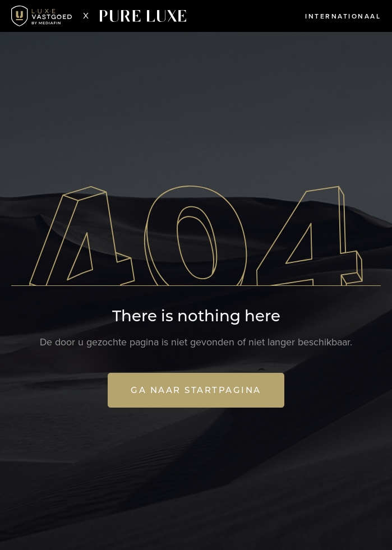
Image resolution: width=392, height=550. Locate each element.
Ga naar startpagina (196, 390)
